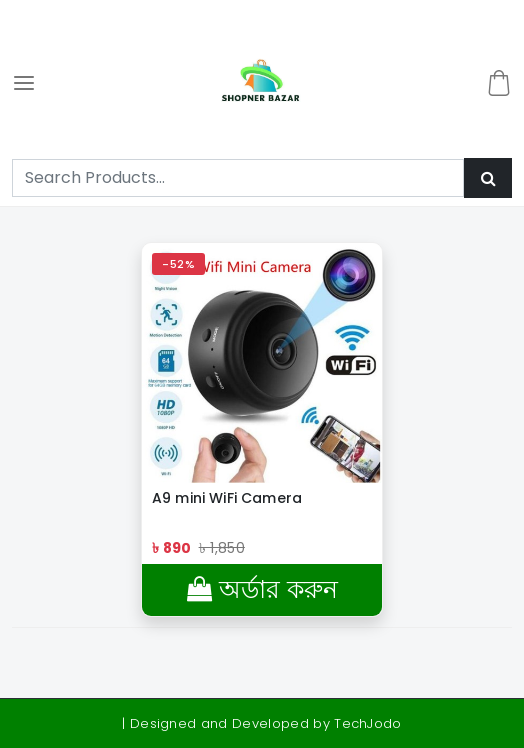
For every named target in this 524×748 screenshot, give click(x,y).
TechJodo (368, 723)
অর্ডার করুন (262, 589)
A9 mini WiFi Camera (227, 498)
